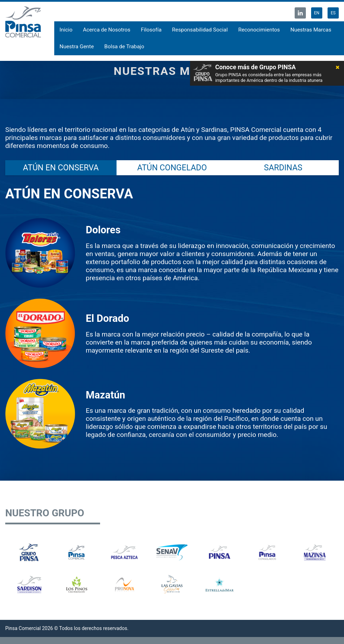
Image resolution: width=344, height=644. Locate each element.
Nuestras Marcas (311, 30)
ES (333, 13)
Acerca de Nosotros (107, 30)
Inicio (66, 30)
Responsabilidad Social (200, 30)
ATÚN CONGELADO (172, 168)
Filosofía (151, 30)
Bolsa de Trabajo (124, 47)
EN (317, 13)
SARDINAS (283, 168)
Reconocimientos (259, 30)
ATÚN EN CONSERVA (61, 168)
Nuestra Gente (77, 47)
